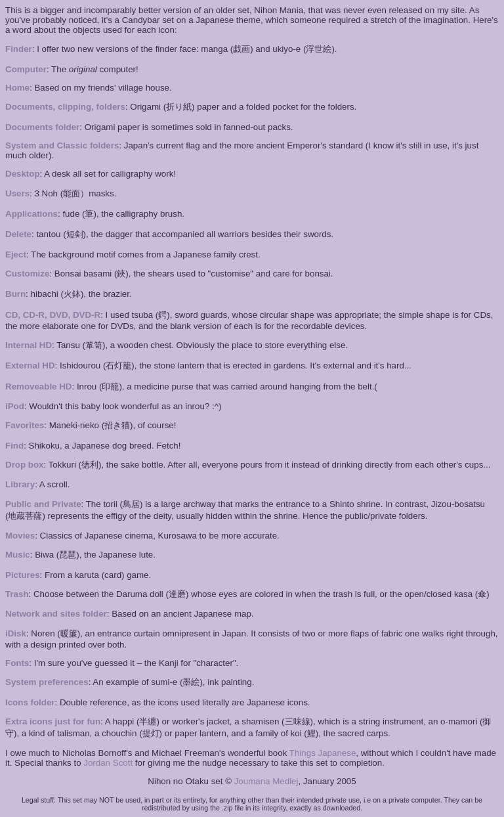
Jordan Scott (108, 763)
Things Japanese (323, 753)
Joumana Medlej (266, 781)
